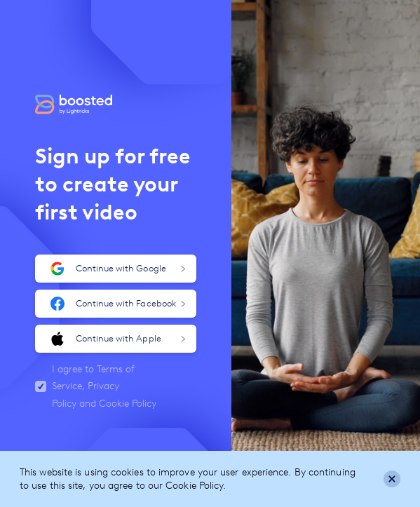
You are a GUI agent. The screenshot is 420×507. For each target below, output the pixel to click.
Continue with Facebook (118, 304)
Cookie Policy (128, 404)
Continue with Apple (118, 339)
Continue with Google (118, 269)
